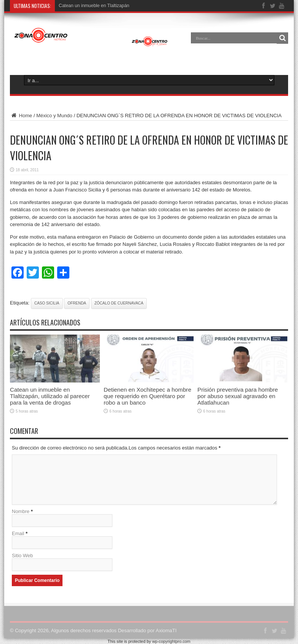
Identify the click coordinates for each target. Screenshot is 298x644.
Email (18, 533)
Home (21, 116)
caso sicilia (47, 303)
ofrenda (77, 303)
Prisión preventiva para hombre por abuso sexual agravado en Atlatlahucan (238, 396)
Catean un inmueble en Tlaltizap (91, 6)
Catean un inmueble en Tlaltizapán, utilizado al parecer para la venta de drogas (50, 396)
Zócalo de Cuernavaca (119, 303)
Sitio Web (22, 556)
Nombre (21, 511)
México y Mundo (54, 116)
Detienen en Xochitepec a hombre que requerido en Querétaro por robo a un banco (147, 396)
